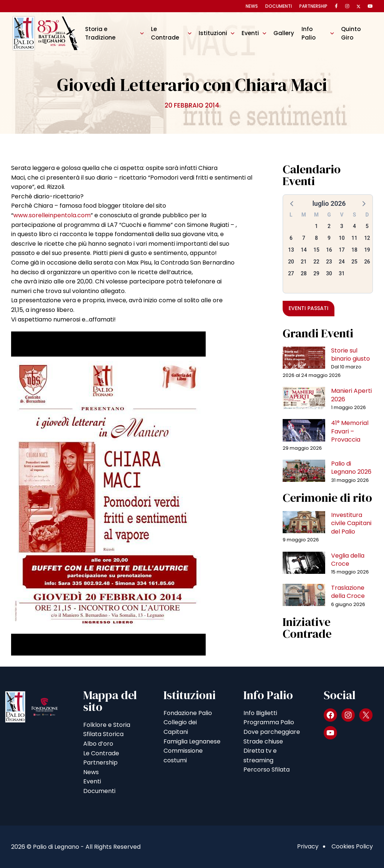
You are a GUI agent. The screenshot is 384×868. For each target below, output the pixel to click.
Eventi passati (309, 308)
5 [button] (367, 226)
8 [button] (316, 238)
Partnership (313, 6)
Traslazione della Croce (348, 592)
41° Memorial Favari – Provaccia (350, 431)
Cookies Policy (352, 846)
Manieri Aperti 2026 (351, 395)
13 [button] (291, 250)
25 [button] (354, 262)
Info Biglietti (260, 713)
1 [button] (316, 226)
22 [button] (316, 262)
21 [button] (304, 262)
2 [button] (329, 226)
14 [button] (304, 250)
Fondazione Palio (188, 713)
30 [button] (329, 273)
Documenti (279, 6)
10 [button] (342, 238)
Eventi (250, 33)
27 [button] (291, 273)
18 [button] (354, 250)
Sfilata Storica (103, 734)
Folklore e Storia (107, 725)
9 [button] (329, 238)
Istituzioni (213, 33)
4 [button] (354, 226)
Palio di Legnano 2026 (351, 468)
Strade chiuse (263, 741)
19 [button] (367, 250)
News (252, 6)
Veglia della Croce (348, 560)
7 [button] (304, 238)
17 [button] (342, 250)
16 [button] (329, 250)
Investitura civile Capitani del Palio (351, 523)
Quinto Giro (351, 33)
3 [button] (342, 226)
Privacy (308, 846)
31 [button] (342, 273)
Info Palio (309, 33)
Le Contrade (165, 33)
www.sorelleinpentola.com (52, 215)
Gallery (284, 33)
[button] (292, 203)
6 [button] (291, 238)
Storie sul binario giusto (351, 355)
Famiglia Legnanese (192, 741)
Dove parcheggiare (272, 732)
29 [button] (316, 273)
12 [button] (367, 238)
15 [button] (316, 250)
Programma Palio (269, 722)
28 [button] (304, 273)
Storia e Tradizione (100, 33)
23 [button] (329, 262)
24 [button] (342, 262)
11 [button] (354, 238)
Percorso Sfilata (267, 770)
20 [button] (291, 262)
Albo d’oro (98, 744)
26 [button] (367, 262)
